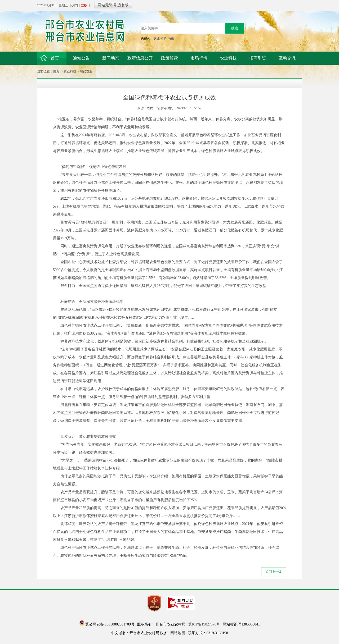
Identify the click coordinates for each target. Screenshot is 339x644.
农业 (157, 38)
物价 (164, 38)
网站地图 (178, 633)
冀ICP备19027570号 (204, 624)
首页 (56, 71)
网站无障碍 (107, 5)
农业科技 (70, 71)
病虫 (171, 38)
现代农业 (86, 71)
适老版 (123, 5)
